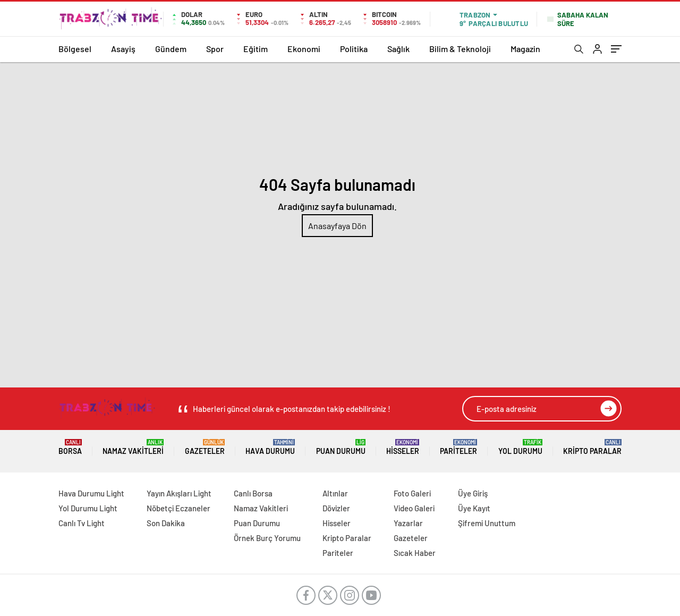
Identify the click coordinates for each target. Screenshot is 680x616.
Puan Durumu (341, 447)
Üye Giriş (473, 493)
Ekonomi (304, 49)
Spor (215, 49)
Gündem (171, 49)
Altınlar (335, 493)
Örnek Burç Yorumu (267, 538)
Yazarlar (408, 523)
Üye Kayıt (474, 508)
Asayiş (123, 49)
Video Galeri (414, 508)
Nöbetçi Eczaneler (178, 508)
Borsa (70, 447)
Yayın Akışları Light (179, 493)
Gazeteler (205, 447)
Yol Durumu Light (88, 508)
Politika (354, 49)
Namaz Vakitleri (133, 447)
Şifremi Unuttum (487, 523)
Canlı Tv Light (82, 523)
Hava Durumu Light (91, 493)
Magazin (525, 49)
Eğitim (256, 49)
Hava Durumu (270, 447)
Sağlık (398, 49)
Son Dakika (166, 523)
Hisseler (403, 447)
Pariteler (458, 447)
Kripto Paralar (592, 447)
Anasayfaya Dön (337, 226)
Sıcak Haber (415, 553)
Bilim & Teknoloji (460, 49)
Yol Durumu (520, 447)
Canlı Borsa (253, 493)
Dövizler (336, 508)
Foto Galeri (412, 493)
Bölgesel (75, 49)
